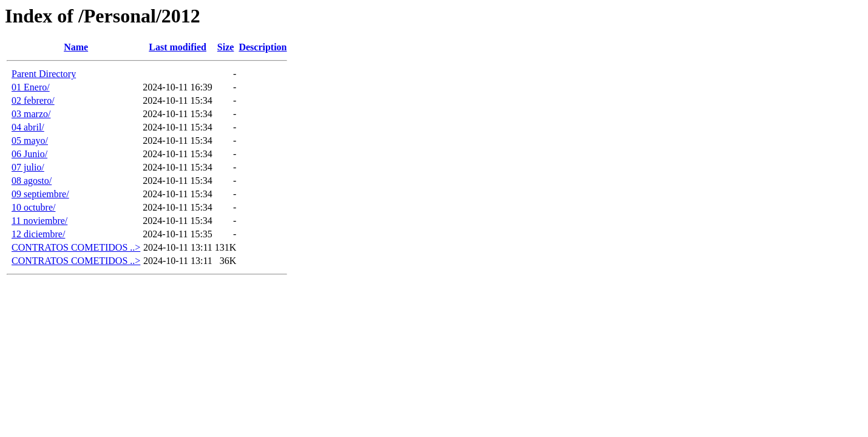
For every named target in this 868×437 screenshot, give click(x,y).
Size (226, 47)
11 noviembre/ (39, 221)
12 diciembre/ (38, 234)
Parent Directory (44, 74)
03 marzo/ (31, 114)
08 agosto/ (32, 181)
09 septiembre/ (40, 194)
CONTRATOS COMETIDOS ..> (76, 247)
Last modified (178, 47)
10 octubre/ (33, 207)
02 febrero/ (33, 100)
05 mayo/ (30, 141)
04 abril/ (28, 127)
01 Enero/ (31, 87)
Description (263, 47)
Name (76, 47)
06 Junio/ (29, 154)
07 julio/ (28, 167)
